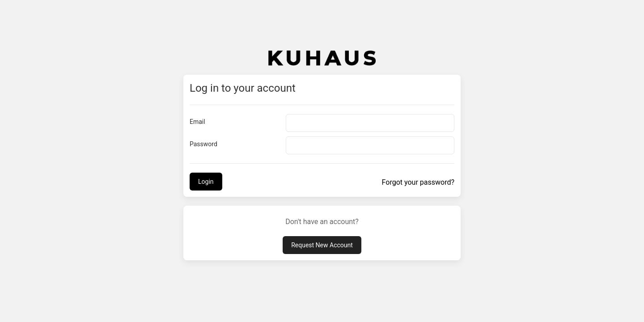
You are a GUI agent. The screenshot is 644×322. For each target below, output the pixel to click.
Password (203, 144)
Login (206, 182)
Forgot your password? (418, 182)
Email (197, 122)
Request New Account (322, 245)
